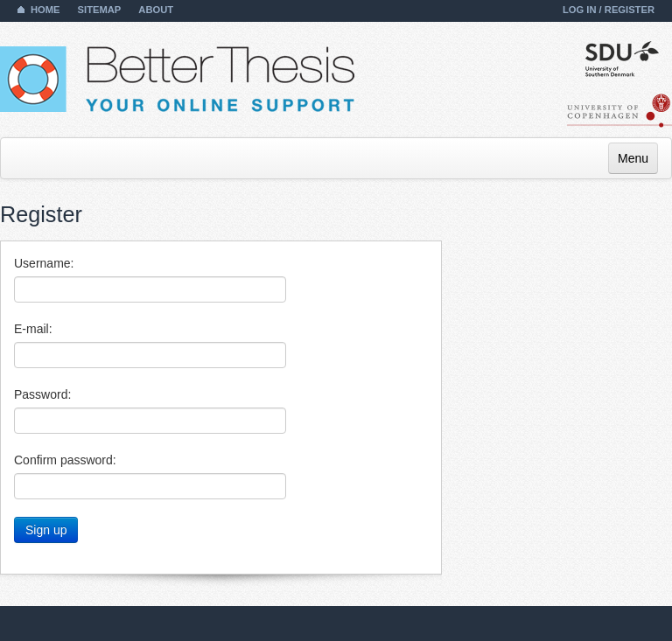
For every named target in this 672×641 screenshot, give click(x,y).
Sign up (46, 530)
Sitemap (100, 10)
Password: (42, 394)
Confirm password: (65, 460)
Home (45, 10)
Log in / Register (609, 10)
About (156, 10)
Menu (633, 158)
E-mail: (33, 329)
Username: (44, 263)
